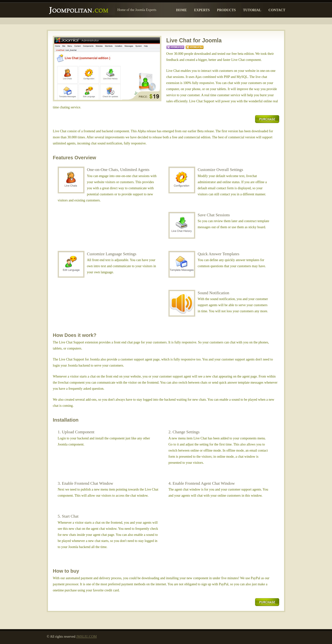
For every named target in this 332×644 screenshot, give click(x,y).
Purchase (267, 119)
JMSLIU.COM (86, 637)
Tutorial (252, 10)
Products (226, 10)
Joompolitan (81, 9)
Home (181, 10)
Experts (202, 10)
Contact (277, 10)
